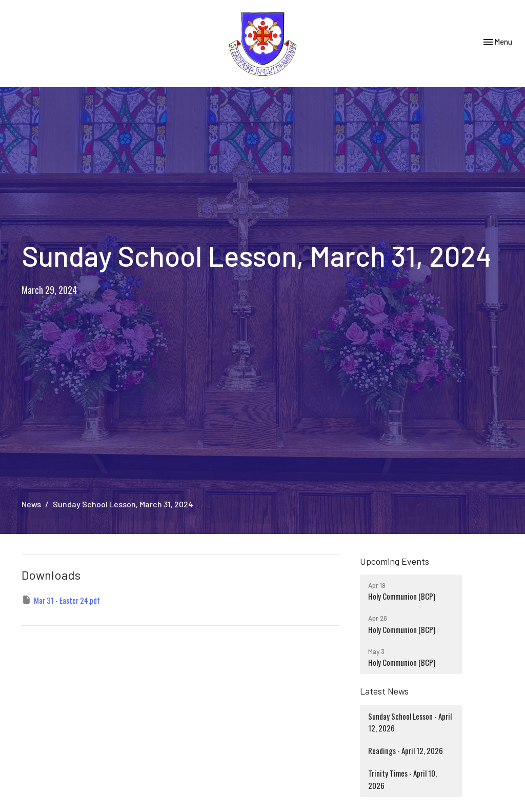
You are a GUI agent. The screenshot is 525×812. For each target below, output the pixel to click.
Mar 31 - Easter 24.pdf (61, 600)
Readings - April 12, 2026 (406, 750)
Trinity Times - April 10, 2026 (402, 779)
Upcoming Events (395, 561)
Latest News (384, 691)
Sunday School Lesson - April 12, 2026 (410, 722)
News (31, 504)
